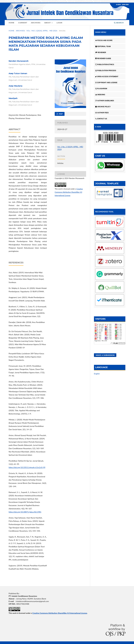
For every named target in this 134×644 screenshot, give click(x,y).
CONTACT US (101, 119)
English (97, 374)
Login (59, 23)
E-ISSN (98, 127)
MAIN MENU (101, 32)
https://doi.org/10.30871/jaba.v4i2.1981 (25, 512)
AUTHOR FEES (102, 113)
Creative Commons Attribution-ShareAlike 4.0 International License (69, 192)
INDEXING (100, 95)
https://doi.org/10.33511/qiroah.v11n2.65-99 (27, 467)
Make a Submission (105, 355)
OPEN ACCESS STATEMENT (107, 77)
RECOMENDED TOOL (104, 212)
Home (11, 23)
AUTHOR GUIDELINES (105, 101)
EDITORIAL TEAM (103, 46)
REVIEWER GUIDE (103, 59)
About (48, 23)
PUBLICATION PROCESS (106, 71)
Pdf (61, 114)
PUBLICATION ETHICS (105, 65)
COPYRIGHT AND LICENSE (106, 83)
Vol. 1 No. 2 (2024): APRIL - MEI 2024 (42, 31)
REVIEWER (101, 52)
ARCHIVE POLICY (103, 107)
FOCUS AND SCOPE (104, 40)
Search (119, 23)
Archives (36, 23)
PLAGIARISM (101, 89)
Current (23, 23)
